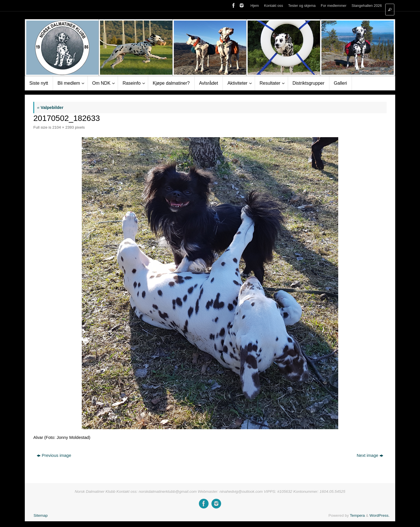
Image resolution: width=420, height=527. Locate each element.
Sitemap (41, 515)
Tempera (357, 515)
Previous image (54, 455)
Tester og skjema (302, 6)
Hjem (255, 6)
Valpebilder (50, 107)
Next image (370, 455)
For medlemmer (334, 6)
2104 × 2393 (63, 127)
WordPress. (380, 515)
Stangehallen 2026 (367, 6)
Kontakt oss (274, 6)
